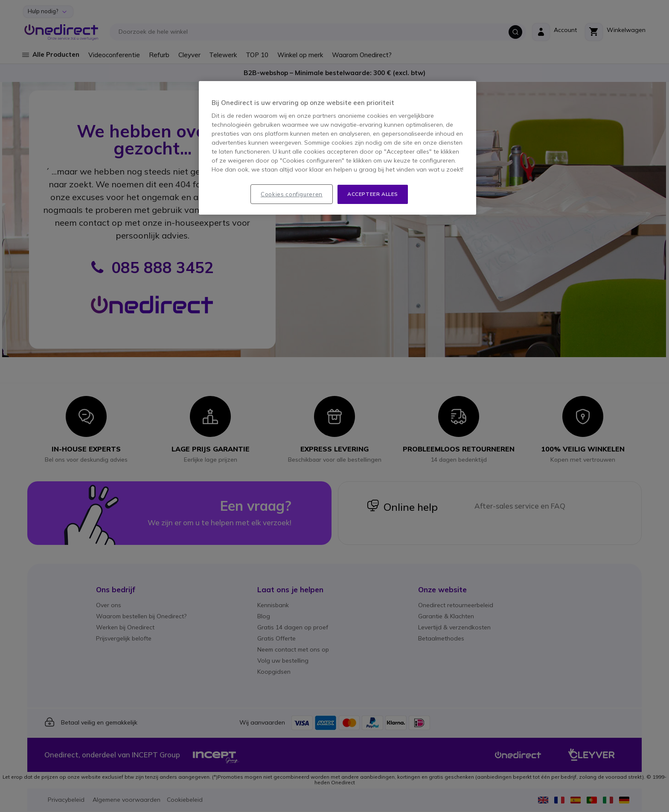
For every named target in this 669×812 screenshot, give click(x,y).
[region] (337, 148)
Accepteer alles (373, 194)
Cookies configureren (292, 194)
